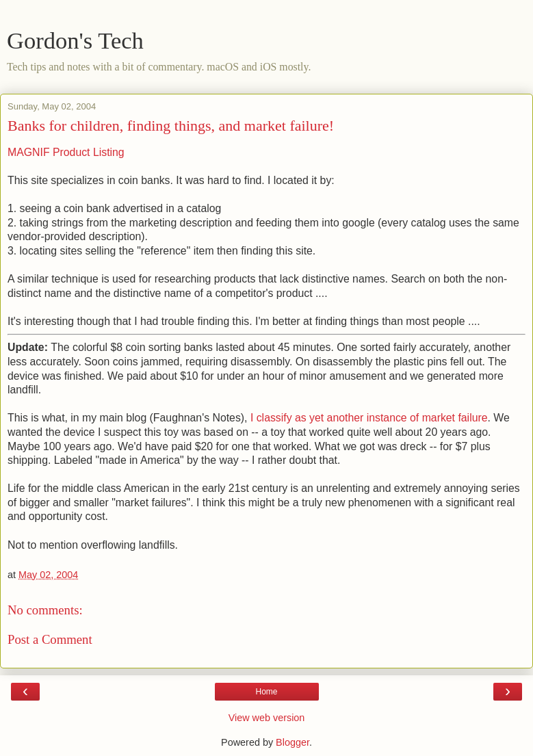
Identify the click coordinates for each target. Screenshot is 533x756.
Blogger (292, 742)
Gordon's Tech (75, 40)
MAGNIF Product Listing (66, 152)
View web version (267, 718)
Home (266, 692)
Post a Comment (50, 639)
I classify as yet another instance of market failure (369, 418)
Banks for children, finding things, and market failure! (171, 126)
